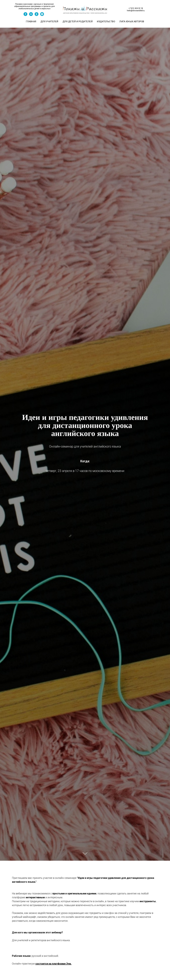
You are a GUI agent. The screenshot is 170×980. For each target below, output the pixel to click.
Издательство (106, 21)
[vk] (31, 15)
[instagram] (42, 15)
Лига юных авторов (132, 21)
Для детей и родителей (78, 21)
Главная (31, 21)
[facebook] (25, 15)
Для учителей (49, 21)
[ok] (37, 15)
